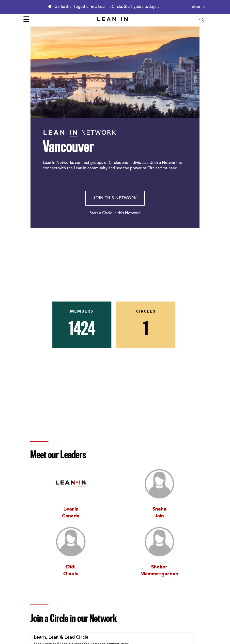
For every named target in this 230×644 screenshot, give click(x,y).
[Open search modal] (201, 20)
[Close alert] (199, 7)
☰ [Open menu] (26, 20)
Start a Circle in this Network (115, 213)
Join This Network (115, 198)
